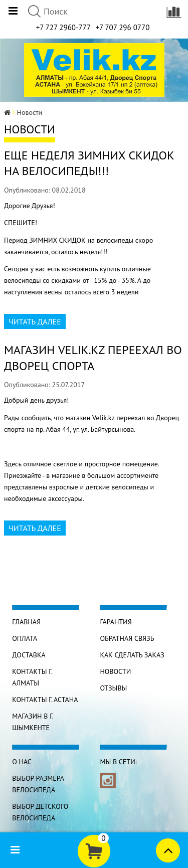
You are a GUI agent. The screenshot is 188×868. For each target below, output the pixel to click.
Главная (26, 622)
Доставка (29, 655)
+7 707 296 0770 (122, 27)
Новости (115, 671)
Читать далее (35, 321)
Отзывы (113, 688)
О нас (22, 762)
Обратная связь (127, 638)
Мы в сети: (118, 762)
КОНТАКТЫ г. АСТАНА (45, 700)
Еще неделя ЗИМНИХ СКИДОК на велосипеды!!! (89, 163)
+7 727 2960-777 (63, 27)
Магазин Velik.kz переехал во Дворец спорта (93, 358)
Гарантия (116, 622)
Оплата (25, 638)
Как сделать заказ (132, 655)
